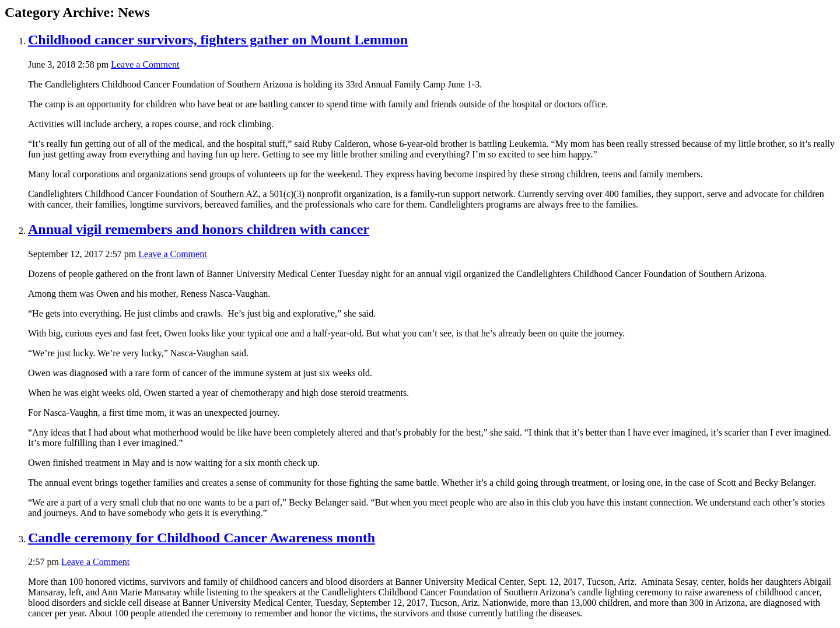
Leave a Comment (145, 64)
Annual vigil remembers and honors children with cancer (199, 229)
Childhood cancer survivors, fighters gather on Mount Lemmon (218, 40)
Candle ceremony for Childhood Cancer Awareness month (202, 538)
